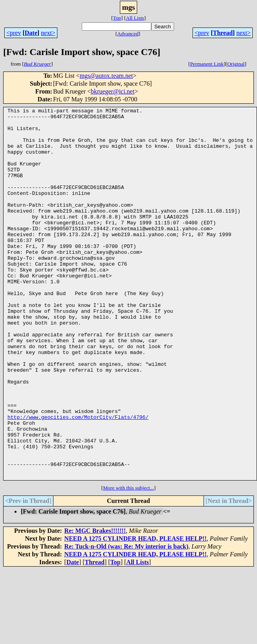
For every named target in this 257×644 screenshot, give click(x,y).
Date (31, 33)
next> (48, 33)
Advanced (128, 34)
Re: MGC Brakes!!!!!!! (95, 605)
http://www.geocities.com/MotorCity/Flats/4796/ (78, 479)
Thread (223, 33)
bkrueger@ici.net (113, 91)
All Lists (135, 18)
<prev (14, 33)
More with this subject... (128, 562)
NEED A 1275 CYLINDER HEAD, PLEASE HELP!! (136, 613)
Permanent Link (207, 64)
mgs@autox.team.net (106, 76)
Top (117, 18)
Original (236, 64)
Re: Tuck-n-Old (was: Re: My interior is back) (127, 621)
